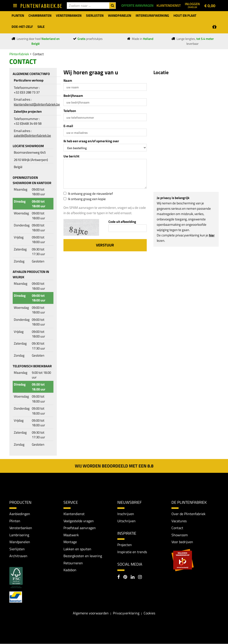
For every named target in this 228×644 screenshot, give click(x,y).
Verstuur (105, 245)
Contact (38, 54)
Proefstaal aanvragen (80, 528)
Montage (70, 542)
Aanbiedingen (20, 514)
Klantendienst (74, 514)
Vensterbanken (21, 528)
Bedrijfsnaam (73, 96)
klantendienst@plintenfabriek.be (37, 104)
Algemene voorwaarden (91, 613)
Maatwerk (71, 535)
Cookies (149, 613)
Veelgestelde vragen (79, 521)
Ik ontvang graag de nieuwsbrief (88, 194)
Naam (68, 80)
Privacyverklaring (126, 613)
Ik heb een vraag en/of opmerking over (91, 141)
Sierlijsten (17, 549)
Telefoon (70, 111)
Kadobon (70, 570)
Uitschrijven (126, 521)
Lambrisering (19, 535)
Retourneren (73, 563)
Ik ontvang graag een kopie (85, 199)
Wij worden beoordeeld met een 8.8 (114, 466)
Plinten (15, 521)
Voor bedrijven (182, 542)
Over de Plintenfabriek (188, 514)
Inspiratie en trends (132, 552)
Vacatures (179, 521)
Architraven (18, 556)
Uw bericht (71, 156)
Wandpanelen (20, 542)
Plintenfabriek (19, 54)
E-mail (68, 126)
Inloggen (192, 5)
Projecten (125, 545)
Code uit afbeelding (122, 222)
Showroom (180, 535)
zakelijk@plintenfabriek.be (32, 135)
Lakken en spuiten (77, 549)
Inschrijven (126, 514)
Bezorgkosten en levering (83, 556)
